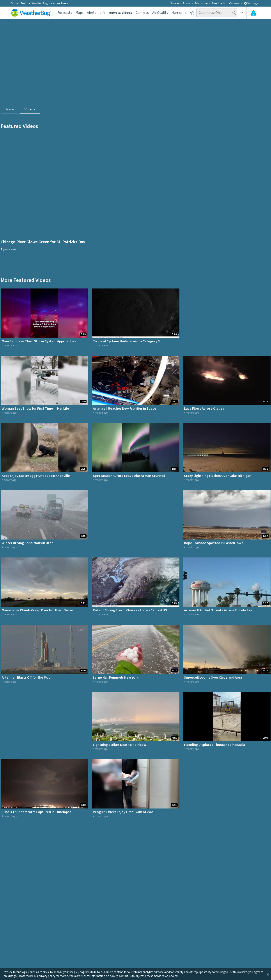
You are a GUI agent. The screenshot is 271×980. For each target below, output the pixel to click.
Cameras (142, 13)
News (10, 109)
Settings (251, 4)
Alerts (92, 13)
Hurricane (179, 13)
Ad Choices (172, 976)
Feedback (218, 4)
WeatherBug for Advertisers (50, 4)
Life (102, 13)
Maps (80, 13)
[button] (268, 974)
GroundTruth (19, 4)
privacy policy (47, 976)
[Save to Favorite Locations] (192, 13)
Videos (30, 109)
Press (187, 4)
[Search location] (217, 13)
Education (201, 4)
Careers (234, 4)
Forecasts (65, 13)
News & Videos (120, 13)
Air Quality (160, 13)
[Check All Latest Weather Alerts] (253, 13)
